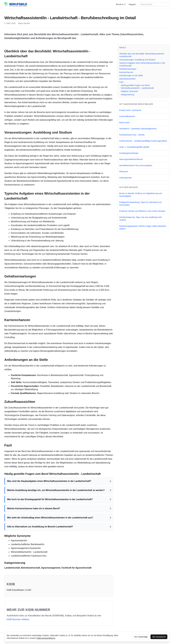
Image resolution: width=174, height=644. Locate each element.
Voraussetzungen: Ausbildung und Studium (137, 60)
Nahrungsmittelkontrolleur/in (131, 159)
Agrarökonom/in (38, 146)
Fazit (121, 82)
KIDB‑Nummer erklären (18, 619)
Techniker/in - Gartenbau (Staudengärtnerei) (138, 129)
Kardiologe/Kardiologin (129, 153)
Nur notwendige (141, 637)
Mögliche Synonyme (129, 91)
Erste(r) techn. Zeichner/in (130, 110)
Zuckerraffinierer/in (127, 116)
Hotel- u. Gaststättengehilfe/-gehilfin (134, 147)
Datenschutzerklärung (46, 638)
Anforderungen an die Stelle (131, 75)
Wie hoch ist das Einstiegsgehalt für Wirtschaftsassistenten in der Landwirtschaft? (50, 499)
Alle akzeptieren (159, 637)
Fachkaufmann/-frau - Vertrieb (132, 135)
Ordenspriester (126, 178)
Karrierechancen (126, 72)
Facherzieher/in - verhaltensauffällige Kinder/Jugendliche (143, 141)
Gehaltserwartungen (128, 69)
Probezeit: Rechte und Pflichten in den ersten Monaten (142, 211)
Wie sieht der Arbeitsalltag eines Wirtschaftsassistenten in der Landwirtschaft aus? (50, 518)
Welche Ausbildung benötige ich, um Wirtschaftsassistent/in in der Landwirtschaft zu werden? (56, 490)
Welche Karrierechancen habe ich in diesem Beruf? (34, 508)
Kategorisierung (128, 95)
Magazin (132, 4)
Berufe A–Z (121, 4)
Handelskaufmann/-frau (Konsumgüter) (136, 165)
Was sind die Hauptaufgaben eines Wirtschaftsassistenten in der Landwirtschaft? (49, 481)
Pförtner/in (124, 172)
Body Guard (124, 123)
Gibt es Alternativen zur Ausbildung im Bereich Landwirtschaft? (40, 527)
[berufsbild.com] (16, 4)
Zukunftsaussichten (127, 79)
